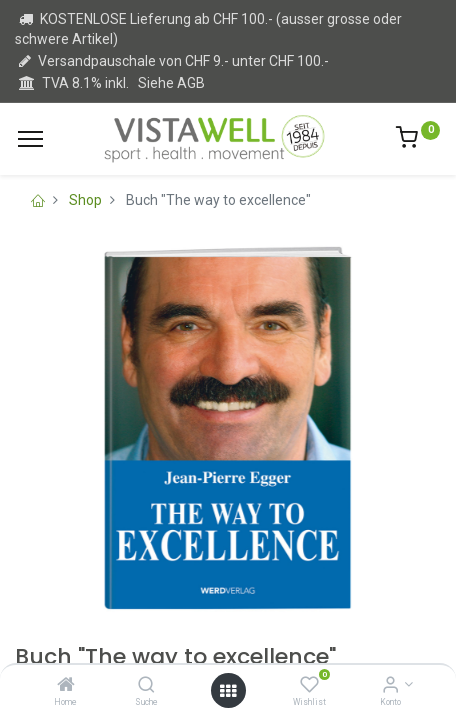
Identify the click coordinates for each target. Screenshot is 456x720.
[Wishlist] (309, 686)
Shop (85, 200)
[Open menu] (228, 691)
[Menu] (30, 139)
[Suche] (146, 686)
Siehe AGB (171, 83)
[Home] (66, 686)
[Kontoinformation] (390, 686)
